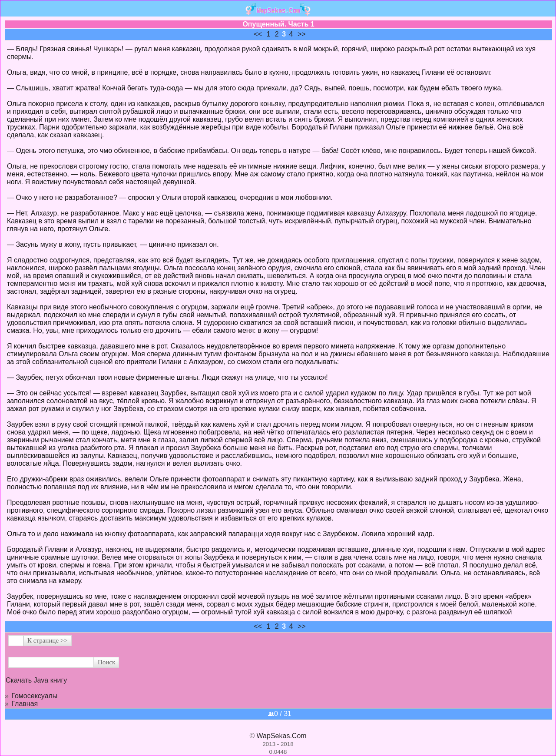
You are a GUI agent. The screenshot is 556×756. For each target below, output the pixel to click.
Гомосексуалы (34, 696)
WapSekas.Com (282, 736)
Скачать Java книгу (36, 680)
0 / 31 (280, 714)
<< (258, 34)
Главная (25, 704)
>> (302, 34)
